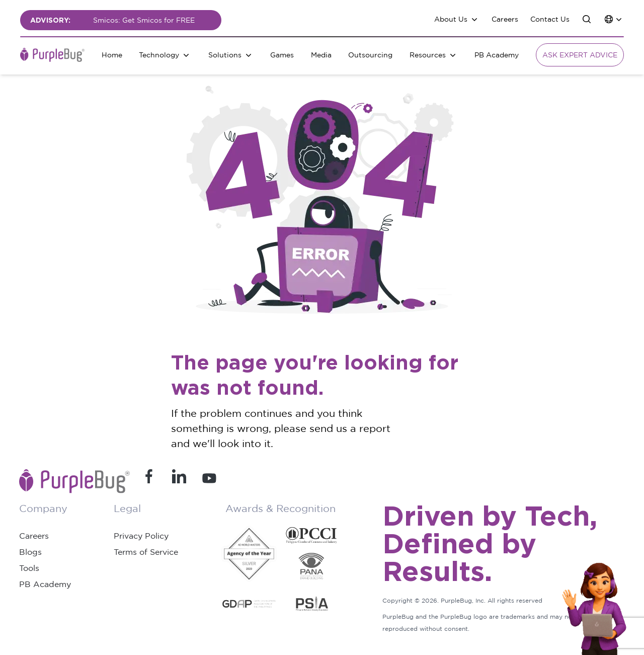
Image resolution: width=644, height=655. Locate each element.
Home (112, 55)
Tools (29, 568)
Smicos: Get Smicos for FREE (144, 20)
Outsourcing (370, 55)
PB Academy (497, 55)
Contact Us (550, 19)
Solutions (225, 55)
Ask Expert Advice (580, 55)
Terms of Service (146, 552)
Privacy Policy (141, 536)
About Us (451, 19)
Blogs (30, 552)
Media (321, 55)
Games (282, 55)
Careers (505, 19)
